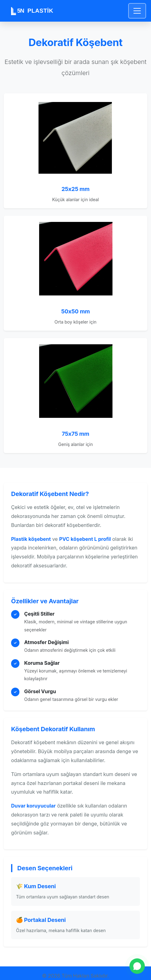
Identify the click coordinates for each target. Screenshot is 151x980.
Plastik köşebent (31, 539)
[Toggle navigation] (137, 11)
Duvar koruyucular (33, 806)
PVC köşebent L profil (85, 539)
